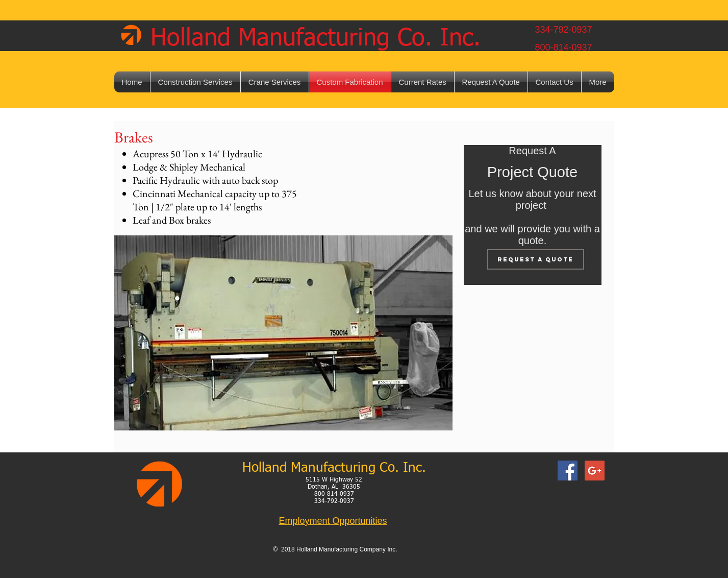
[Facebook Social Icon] (568, 471)
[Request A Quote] (536, 259)
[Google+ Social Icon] (595, 471)
